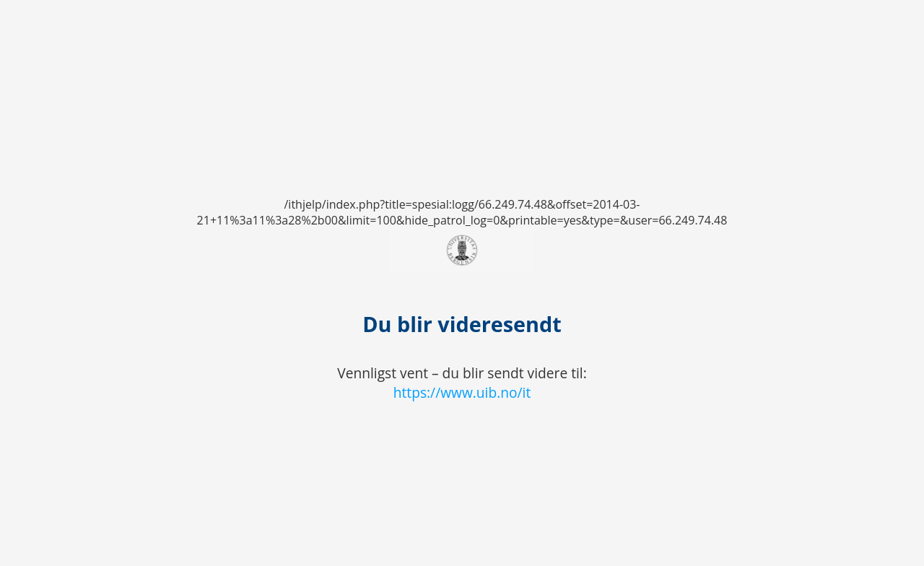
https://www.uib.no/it (462, 392)
